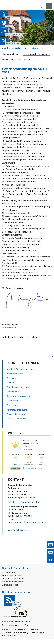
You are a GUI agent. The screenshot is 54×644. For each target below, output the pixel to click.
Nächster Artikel (34, 48)
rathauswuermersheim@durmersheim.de (27, 522)
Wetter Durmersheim (28, 440)
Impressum (20, 629)
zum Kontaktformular (18, 530)
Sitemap (33, 629)
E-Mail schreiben (10, 585)
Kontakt (6, 629)
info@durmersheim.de (25, 497)
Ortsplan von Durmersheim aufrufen (25, 502)
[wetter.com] (15, 468)
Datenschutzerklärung (17, 632)
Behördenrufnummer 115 (14, 625)
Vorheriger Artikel (12, 48)
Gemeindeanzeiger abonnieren (17, 621)
